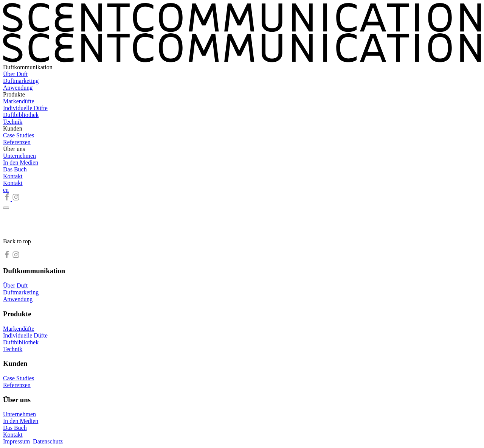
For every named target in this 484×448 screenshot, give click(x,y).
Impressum (16, 441)
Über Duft (15, 74)
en (6, 190)
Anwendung (18, 88)
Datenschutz (48, 441)
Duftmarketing (21, 81)
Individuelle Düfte (25, 108)
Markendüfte (19, 101)
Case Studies (19, 135)
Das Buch (15, 169)
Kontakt (13, 176)
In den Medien (21, 163)
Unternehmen (19, 156)
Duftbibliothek (21, 115)
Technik (13, 122)
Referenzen (17, 142)
